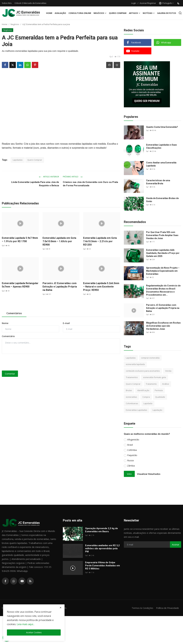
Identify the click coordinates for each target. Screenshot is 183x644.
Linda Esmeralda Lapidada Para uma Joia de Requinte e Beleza (35, 184)
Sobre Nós (7, 3)
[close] (61, 608)
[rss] (30, 581)
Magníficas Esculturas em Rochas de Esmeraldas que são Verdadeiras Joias (163, 326)
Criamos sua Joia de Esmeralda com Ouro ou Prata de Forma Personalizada (90, 184)
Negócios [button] (100, 13)
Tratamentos (132, 377)
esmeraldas (131, 397)
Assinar (176, 545)
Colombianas (132, 403)
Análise (166, 384)
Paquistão (132, 455)
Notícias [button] (149, 13)
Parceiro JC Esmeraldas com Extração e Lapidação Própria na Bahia (60, 287)
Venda (168, 371)
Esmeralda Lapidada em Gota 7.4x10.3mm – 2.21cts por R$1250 (100, 241)
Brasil (130, 445)
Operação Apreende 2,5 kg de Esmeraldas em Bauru (101, 530)
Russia (130, 460)
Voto (129, 474)
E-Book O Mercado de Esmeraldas (31, 3)
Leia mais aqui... (26, 624)
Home (49, 13)
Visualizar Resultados (149, 474)
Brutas (129, 390)
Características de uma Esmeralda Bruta (158, 182)
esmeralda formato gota (155, 377)
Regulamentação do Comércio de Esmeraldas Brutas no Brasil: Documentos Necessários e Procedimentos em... (163, 290)
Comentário (8, 336)
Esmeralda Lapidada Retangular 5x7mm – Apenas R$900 (20, 285)
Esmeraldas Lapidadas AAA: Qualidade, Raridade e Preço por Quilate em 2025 (163, 253)
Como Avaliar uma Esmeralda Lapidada (161, 164)
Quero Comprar (118, 13)
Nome (5, 323)
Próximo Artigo (73, 177)
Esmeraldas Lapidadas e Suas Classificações (161, 146)
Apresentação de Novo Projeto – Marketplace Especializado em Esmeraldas (163, 271)
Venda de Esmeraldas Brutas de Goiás (162, 200)
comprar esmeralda (150, 358)
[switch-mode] (179, 3)
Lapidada (148, 403)
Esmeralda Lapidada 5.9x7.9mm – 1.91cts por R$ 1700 (20, 240)
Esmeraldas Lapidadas (137, 410)
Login (134, 3)
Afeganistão (133, 440)
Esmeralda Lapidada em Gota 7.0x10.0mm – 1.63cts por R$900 (59, 241)
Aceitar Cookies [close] (34, 632)
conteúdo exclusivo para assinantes (143, 371)
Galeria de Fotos (167, 13)
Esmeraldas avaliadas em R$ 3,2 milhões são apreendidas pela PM (102, 548)
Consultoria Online (80, 13)
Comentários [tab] (14, 313)
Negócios (15, 24)
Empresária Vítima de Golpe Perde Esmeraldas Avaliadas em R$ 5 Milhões (102, 566)
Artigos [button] (135, 13)
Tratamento (151, 384)
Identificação (143, 390)
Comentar (10, 374)
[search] (180, 13)
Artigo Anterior (49, 177)
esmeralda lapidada (135, 364)
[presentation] (25, 362)
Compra (146, 397)
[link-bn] (147, 84)
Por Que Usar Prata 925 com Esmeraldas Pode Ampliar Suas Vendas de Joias (162, 235)
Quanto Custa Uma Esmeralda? (162, 127)
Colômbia (132, 450)
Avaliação (60, 13)
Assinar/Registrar (148, 3)
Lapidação (157, 410)
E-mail (66, 323)
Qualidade (160, 397)
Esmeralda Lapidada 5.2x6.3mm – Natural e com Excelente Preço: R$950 (101, 287)
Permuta (159, 390)
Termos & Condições (141, 608)
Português (166, 3)
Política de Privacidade (167, 608)
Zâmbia (131, 466)
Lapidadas (18, 160)
